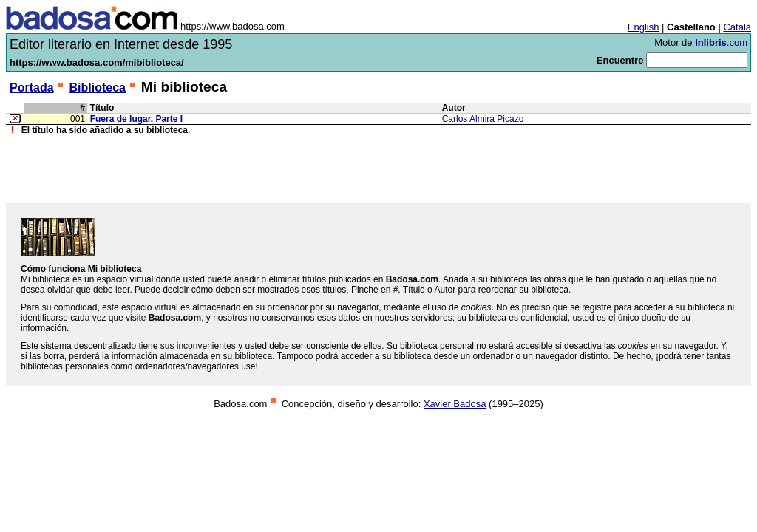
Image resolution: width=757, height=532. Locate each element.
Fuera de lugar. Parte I (136, 119)
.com (721, 42)
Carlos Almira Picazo (483, 119)
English (644, 27)
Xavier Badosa (455, 404)
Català (737, 27)
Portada (32, 88)
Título (102, 108)
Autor (454, 108)
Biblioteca (97, 88)
